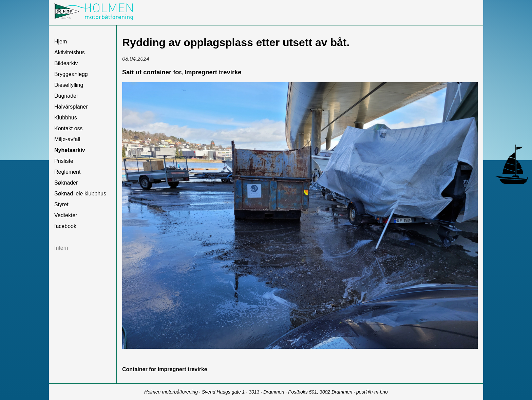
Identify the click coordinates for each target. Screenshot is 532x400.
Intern (61, 248)
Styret (61, 204)
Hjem (61, 42)
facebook (65, 226)
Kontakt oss (69, 128)
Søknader (66, 183)
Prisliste (64, 161)
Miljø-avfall (67, 139)
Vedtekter (66, 215)
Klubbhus (66, 118)
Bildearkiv (66, 63)
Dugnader (66, 96)
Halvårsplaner (71, 107)
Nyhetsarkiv (70, 150)
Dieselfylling (69, 85)
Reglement (67, 172)
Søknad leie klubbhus (80, 194)
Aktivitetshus (70, 52)
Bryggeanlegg (71, 74)
